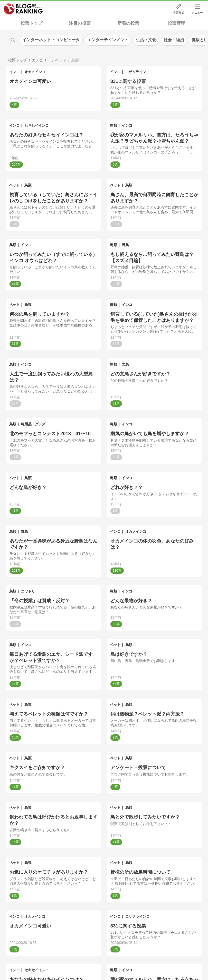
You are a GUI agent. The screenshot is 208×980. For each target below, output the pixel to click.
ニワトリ (28, 591)
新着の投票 (128, 23)
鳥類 (113, 125)
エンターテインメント (108, 40)
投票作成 (179, 13)
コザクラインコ (138, 72)
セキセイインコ (37, 125)
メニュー (197, 13)
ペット (15, 185)
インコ (15, 72)
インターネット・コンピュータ (51, 40)
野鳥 (125, 245)
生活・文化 (146, 40)
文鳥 (125, 364)
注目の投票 (80, 23)
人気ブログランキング (23, 9)
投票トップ (31, 23)
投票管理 (176, 23)
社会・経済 (174, 40)
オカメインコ (35, 72)
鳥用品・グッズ (33, 424)
